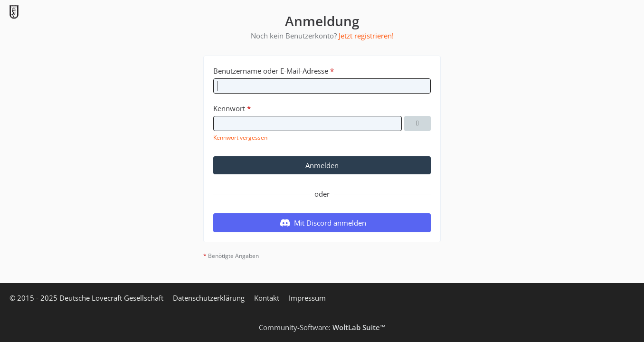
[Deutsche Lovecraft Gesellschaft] (14, 12)
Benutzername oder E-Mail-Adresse (271, 71)
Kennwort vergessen (240, 138)
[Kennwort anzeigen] (417, 123)
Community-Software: (322, 327)
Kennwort (229, 108)
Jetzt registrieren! (366, 36)
